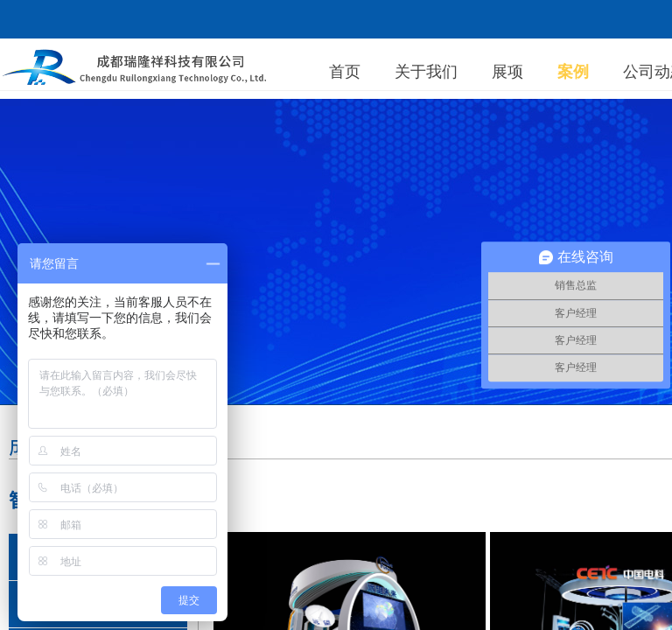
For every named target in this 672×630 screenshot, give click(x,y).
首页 (345, 72)
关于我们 (426, 72)
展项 (507, 72)
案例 (573, 72)
